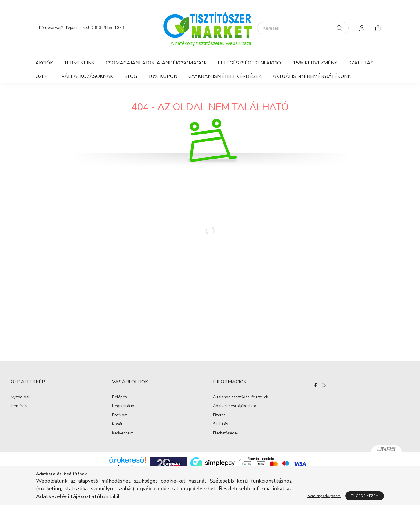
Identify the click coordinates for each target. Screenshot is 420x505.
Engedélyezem (365, 496)
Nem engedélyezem (324, 496)
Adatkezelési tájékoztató (235, 406)
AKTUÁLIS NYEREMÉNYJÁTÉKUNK (312, 76)
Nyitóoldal (20, 397)
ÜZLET (43, 76)
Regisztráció (123, 406)
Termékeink (79, 63)
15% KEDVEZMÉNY (315, 63)
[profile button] (362, 28)
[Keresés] (303, 28)
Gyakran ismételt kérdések (225, 76)
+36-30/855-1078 (107, 28)
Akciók (44, 63)
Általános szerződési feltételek (241, 397)
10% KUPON (163, 76)
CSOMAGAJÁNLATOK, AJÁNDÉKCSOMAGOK (156, 63)
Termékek (19, 406)
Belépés (119, 397)
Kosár (117, 424)
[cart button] (378, 28)
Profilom (120, 415)
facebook (316, 385)
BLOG (131, 76)
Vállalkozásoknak (87, 76)
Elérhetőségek (226, 434)
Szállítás (361, 63)
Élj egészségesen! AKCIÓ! (250, 63)
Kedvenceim (123, 434)
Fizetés (219, 415)
